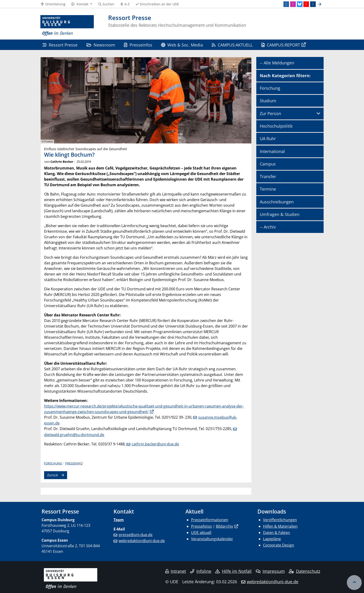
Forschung (53, 463)
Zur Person (270, 113)
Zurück (52, 475)
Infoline (201, 571)
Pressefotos (201, 526)
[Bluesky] (300, 4)
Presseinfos (138, 45)
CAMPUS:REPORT (281, 45)
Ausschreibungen (277, 202)
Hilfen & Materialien (280, 526)
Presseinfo (74, 463)
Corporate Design (279, 545)
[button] (82, 4)
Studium (268, 101)
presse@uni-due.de (136, 535)
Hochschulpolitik (276, 126)
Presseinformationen (210, 520)
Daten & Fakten (276, 533)
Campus (268, 164)
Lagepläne (272, 539)
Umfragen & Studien (280, 214)
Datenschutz (304, 571)
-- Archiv (268, 227)
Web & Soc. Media (182, 45)
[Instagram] (293, 4)
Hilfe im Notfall (233, 571)
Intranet (176, 571)
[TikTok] (313, 4)
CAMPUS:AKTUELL (232, 45)
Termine (268, 189)
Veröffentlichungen (280, 520)
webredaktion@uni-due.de (142, 541)
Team (119, 520)
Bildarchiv (224, 526)
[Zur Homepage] (67, 26)
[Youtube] (306, 4)
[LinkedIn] (286, 4)
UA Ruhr (268, 139)
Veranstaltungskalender (212, 539)
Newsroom (101, 45)
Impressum (270, 571)
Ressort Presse (60, 45)
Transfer (268, 176)
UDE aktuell (201, 533)
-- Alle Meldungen (277, 63)
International (272, 151)
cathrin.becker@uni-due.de (155, 444)
